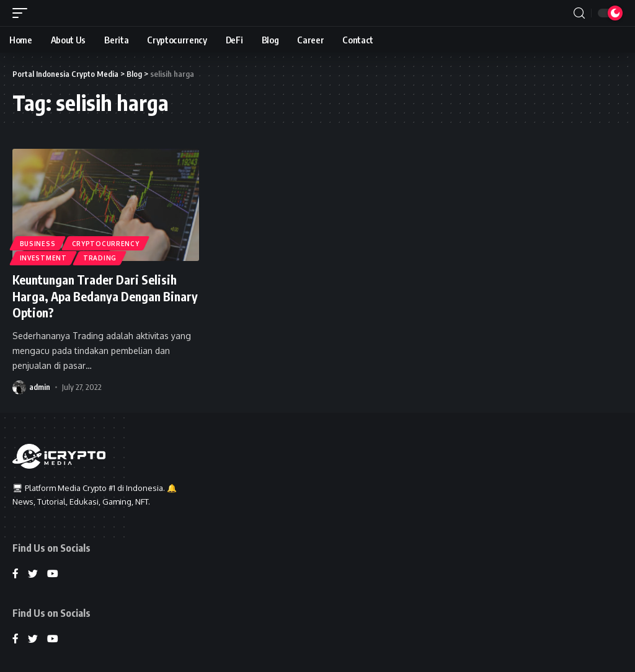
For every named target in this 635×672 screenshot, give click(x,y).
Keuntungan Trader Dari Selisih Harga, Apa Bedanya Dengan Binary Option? (97, 295)
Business (38, 243)
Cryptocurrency (106, 243)
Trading (100, 258)
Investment (43, 258)
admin (40, 386)
